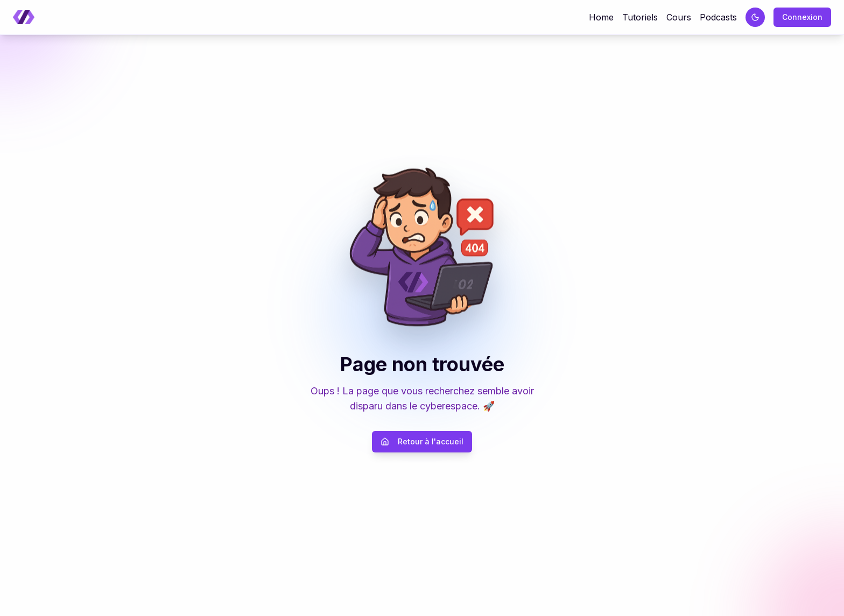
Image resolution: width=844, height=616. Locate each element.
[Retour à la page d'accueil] (24, 17)
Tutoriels (640, 17)
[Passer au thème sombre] (755, 17)
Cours (679, 17)
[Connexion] (802, 17)
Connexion (802, 17)
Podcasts (718, 17)
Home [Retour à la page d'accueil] (601, 17)
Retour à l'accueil (422, 441)
